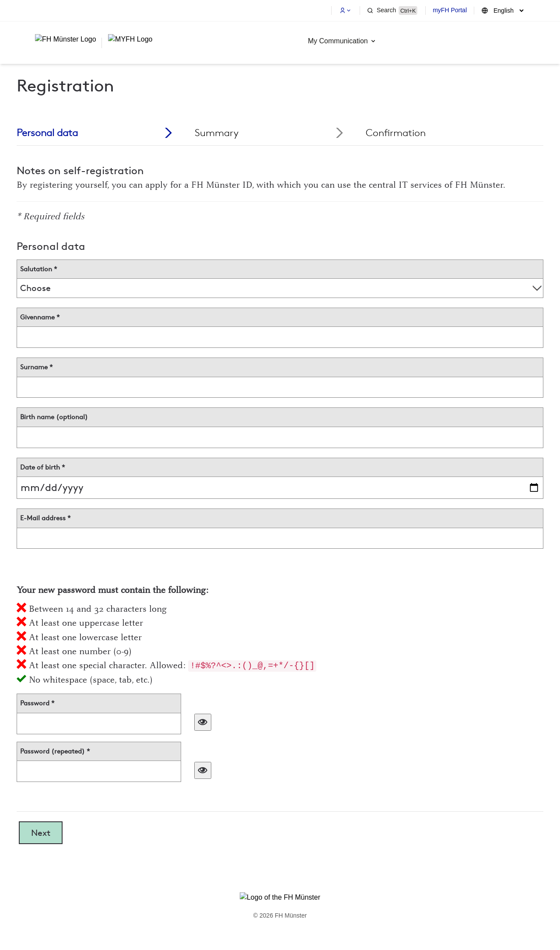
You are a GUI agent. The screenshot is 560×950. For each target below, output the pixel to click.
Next (41, 833)
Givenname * (40, 317)
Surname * (37, 367)
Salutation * (39, 269)
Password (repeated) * (55, 751)
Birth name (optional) (54, 417)
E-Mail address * (45, 518)
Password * (37, 703)
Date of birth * (43, 467)
